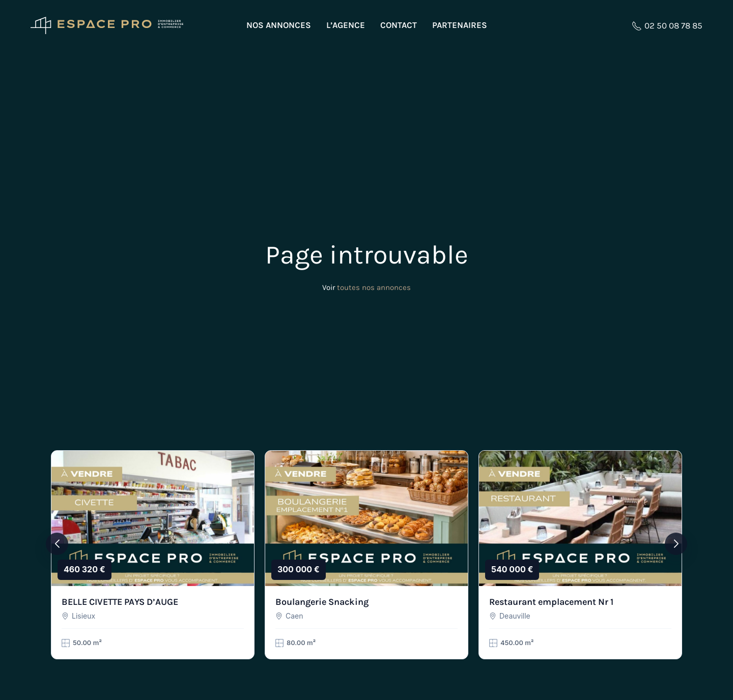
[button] (57, 544)
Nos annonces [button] (279, 25)
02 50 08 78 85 (667, 26)
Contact (399, 25)
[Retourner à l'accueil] (107, 25)
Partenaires (460, 25)
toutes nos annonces (374, 287)
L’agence (346, 25)
